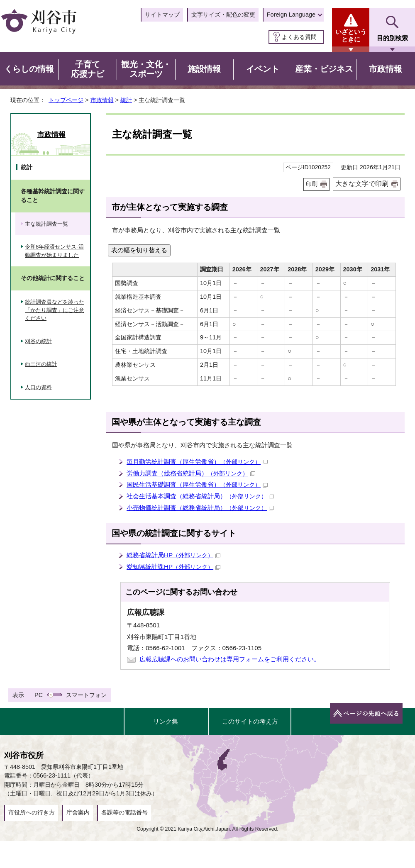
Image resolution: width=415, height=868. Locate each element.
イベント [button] (263, 69)
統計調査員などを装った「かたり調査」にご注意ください (55, 310)
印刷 (312, 184)
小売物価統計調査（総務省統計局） (200, 508)
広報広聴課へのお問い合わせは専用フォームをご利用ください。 (230, 659)
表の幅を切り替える (139, 250)
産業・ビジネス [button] (324, 69)
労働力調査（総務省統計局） (191, 473)
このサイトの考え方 (250, 721)
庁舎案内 (78, 812)
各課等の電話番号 (124, 812)
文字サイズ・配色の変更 (223, 15)
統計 (126, 100)
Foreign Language (291, 15)
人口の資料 (38, 387)
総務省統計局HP (173, 555)
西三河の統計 (41, 364)
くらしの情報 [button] (29, 69)
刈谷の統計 (38, 341)
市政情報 (102, 100)
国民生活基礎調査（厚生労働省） (197, 484)
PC (39, 695)
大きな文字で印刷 (362, 184)
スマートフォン (86, 695)
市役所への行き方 (32, 812)
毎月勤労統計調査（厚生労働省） (197, 462)
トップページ (66, 100)
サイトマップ (162, 15)
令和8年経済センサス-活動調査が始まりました (54, 251)
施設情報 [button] (204, 69)
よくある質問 (299, 37)
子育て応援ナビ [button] (88, 69)
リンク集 (166, 721)
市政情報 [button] (386, 69)
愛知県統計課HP (173, 567)
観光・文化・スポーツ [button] (146, 69)
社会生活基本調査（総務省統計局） (200, 496)
